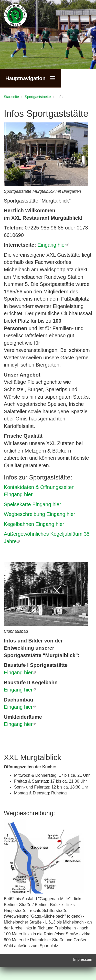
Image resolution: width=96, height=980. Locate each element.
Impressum (83, 959)
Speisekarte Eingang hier (32, 504)
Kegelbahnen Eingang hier (34, 524)
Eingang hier (53, 245)
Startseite (11, 97)
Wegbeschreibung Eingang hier (40, 514)
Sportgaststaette (38, 97)
